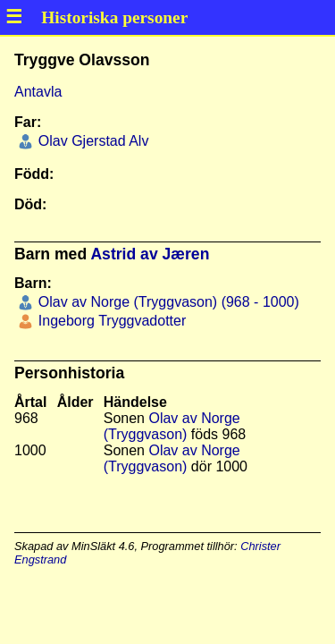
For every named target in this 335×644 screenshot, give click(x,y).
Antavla (38, 92)
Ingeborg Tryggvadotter (110, 321)
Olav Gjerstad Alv (91, 141)
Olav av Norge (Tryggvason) (172, 426)
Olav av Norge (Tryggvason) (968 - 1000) (166, 302)
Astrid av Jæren (150, 254)
